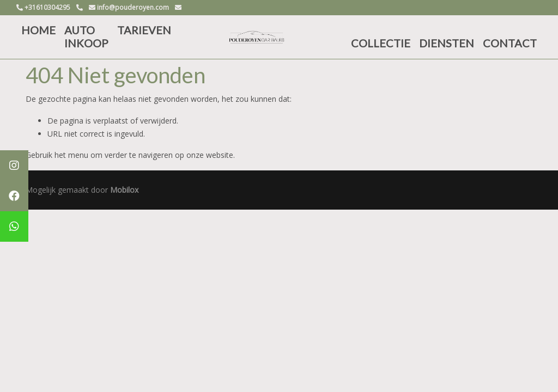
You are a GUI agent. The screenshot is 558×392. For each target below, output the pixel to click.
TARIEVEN (144, 30)
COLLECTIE (381, 43)
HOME (38, 30)
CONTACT (510, 43)
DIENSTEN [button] (447, 43)
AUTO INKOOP (86, 36)
